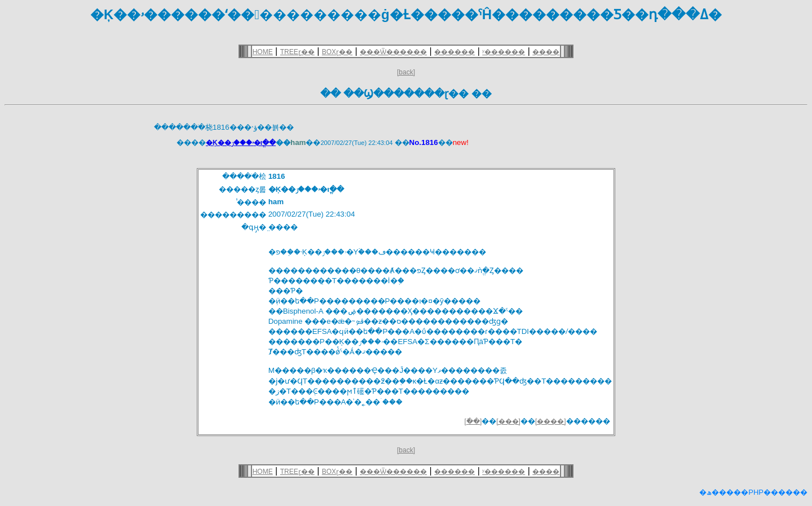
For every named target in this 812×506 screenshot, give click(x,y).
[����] (551, 421)
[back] (406, 72)
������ (454, 52)
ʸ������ (504, 52)
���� (546, 52)
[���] (508, 421)
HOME (263, 52)
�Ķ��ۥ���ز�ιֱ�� (241, 143)
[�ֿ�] (473, 421)
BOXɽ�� (337, 52)
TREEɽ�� (297, 52)
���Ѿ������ (393, 52)
